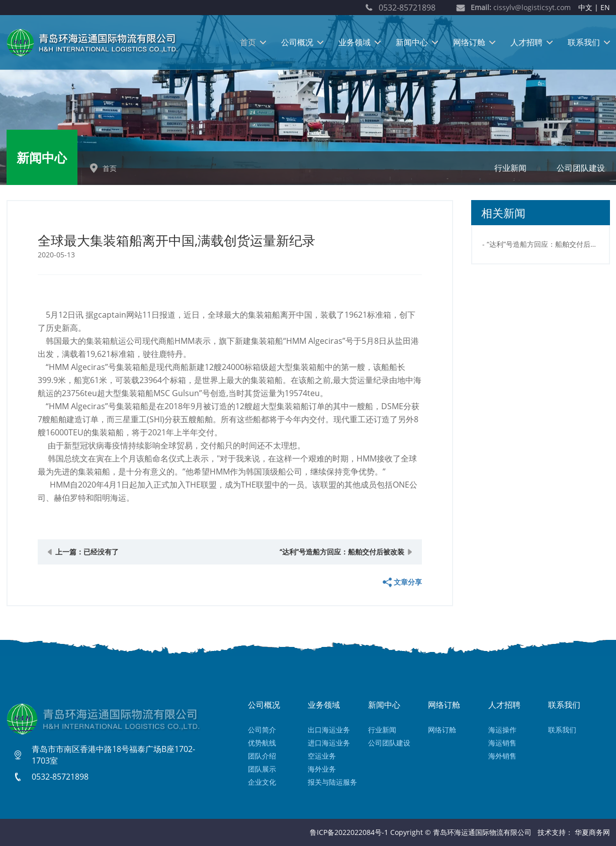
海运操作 (502, 730)
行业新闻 (510, 168)
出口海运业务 (329, 730)
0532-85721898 (407, 8)
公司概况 (297, 42)
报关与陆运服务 (332, 782)
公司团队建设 (581, 168)
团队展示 (262, 769)
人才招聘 (526, 42)
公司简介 (262, 730)
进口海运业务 (329, 743)
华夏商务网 (592, 832)
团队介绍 (262, 756)
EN (605, 7)
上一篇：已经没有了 (87, 552)
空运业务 (322, 756)
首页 (248, 42)
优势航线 (262, 743)
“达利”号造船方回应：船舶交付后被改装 (342, 552)
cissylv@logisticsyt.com (521, 7)
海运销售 (502, 743)
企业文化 (262, 782)
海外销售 (502, 756)
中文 (585, 7)
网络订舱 (469, 42)
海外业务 (322, 769)
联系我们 (584, 42)
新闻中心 (412, 42)
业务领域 (355, 42)
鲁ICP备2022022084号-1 (349, 832)
